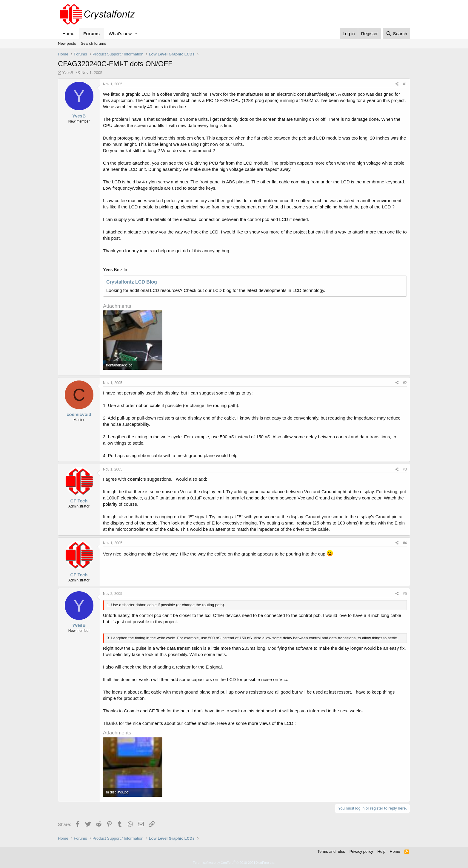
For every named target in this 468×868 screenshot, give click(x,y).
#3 (405, 469)
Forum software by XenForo (234, 863)
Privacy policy (361, 851)
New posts (67, 43)
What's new (120, 34)
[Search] (397, 34)
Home (68, 34)
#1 (405, 84)
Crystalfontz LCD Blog (132, 282)
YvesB (68, 73)
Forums (91, 34)
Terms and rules (331, 851)
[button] (136, 34)
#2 (405, 383)
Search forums (94, 43)
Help (382, 851)
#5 (405, 594)
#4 (405, 543)
